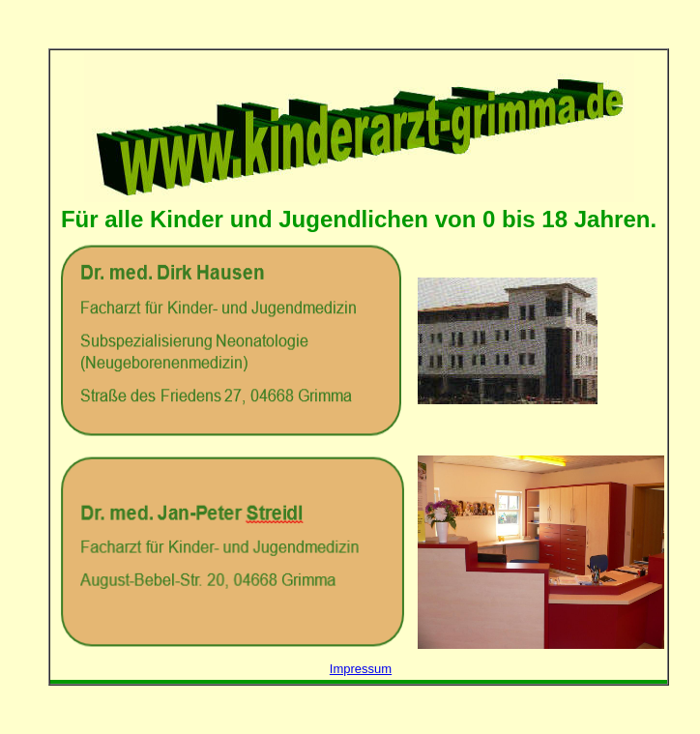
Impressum (361, 669)
